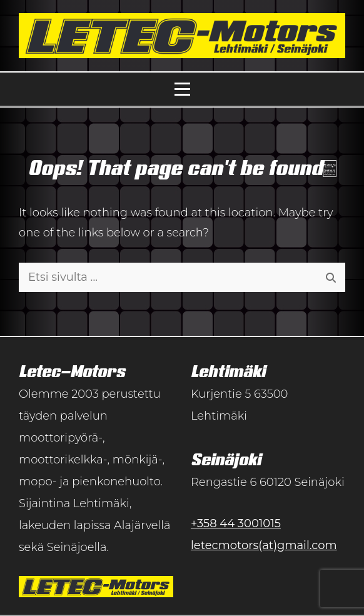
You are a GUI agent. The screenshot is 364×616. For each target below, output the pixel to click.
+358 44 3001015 (236, 523)
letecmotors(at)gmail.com (264, 545)
